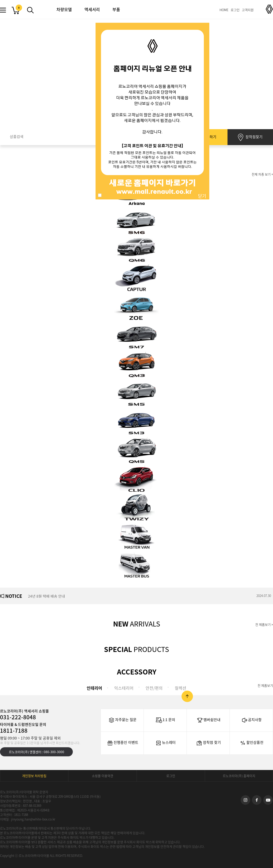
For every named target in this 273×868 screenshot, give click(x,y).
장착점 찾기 (208, 743)
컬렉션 (181, 688)
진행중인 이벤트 (122, 743)
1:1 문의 (165, 720)
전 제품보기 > (264, 624)
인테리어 (94, 688)
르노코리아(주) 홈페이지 (239, 776)
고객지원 (248, 10)
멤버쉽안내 (208, 720)
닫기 (202, 196)
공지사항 (251, 720)
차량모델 (64, 9)
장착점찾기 (250, 137)
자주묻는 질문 (122, 720)
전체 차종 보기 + (262, 174)
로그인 (235, 10)
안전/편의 (154, 688)
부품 (116, 9)
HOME (224, 10)
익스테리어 (124, 688)
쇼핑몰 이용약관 (103, 776)
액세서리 (92, 9)
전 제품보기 (265, 685)
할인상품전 (251, 743)
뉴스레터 (165, 743)
